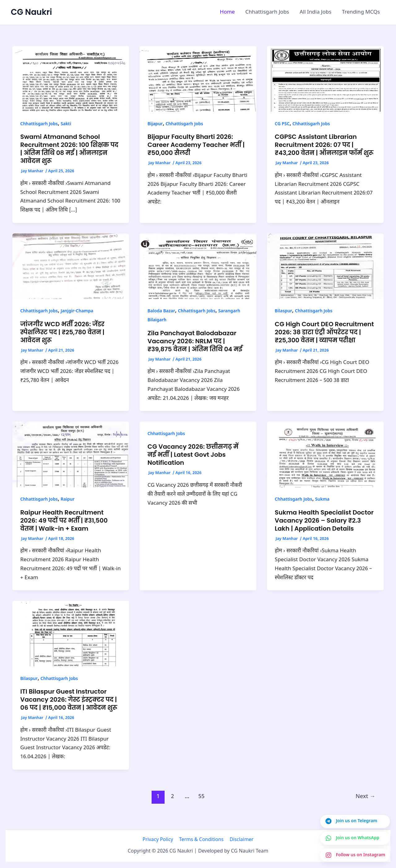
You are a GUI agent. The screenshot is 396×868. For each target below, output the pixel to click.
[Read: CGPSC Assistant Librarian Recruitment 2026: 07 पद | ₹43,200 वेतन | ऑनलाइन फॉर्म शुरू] (325, 79)
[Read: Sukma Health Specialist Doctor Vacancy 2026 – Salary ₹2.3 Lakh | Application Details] (325, 455)
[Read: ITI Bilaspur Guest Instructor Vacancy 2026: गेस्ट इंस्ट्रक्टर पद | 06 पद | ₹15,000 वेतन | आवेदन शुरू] (71, 634)
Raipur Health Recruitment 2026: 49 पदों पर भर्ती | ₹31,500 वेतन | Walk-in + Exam (64, 520)
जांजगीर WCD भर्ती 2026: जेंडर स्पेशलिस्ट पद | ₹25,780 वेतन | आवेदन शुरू (62, 332)
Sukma (322, 500)
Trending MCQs (361, 12)
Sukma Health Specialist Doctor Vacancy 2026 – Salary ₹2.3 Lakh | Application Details (324, 520)
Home (227, 12)
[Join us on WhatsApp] (355, 838)
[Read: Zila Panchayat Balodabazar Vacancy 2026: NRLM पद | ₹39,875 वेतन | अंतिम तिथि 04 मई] (198, 266)
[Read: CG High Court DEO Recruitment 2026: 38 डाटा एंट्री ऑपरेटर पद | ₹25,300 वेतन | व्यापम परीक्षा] (325, 266)
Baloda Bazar (161, 311)
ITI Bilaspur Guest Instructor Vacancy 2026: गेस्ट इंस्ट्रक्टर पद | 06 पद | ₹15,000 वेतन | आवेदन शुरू (69, 699)
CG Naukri (31, 12)
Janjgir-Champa (77, 311)
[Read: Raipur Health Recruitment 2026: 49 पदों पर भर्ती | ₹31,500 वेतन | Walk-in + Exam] (71, 455)
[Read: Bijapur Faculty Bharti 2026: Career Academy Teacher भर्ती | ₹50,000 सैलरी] (198, 79)
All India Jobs (316, 12)
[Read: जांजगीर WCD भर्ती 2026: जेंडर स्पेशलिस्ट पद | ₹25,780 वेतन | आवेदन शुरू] (71, 266)
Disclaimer (240, 840)
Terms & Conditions (201, 840)
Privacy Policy (159, 840)
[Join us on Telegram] (355, 821)
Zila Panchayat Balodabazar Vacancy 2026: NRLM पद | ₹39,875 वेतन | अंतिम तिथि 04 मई (195, 341)
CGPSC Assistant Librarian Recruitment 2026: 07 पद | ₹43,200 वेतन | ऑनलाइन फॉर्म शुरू (324, 145)
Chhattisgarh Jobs (267, 12)
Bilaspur (283, 311)
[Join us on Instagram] (355, 855)
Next (365, 797)
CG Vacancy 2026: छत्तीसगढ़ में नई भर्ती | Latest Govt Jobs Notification (193, 455)
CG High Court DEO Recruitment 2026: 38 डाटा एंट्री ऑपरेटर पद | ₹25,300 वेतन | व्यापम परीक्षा (324, 332)
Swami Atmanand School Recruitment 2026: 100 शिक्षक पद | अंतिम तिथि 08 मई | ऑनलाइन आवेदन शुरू (69, 149)
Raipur (68, 500)
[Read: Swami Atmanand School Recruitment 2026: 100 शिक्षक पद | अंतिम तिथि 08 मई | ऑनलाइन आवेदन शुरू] (71, 79)
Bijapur (155, 124)
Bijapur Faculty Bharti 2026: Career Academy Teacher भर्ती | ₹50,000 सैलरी (196, 145)
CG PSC (282, 124)
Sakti (66, 124)
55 (201, 797)
